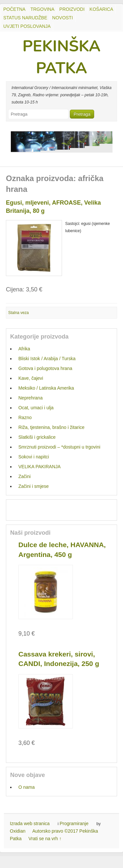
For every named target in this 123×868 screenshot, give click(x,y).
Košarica (101, 9)
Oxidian (18, 831)
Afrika (24, 349)
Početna (14, 9)
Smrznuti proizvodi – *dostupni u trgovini (59, 447)
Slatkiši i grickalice (37, 437)
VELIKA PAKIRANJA (40, 467)
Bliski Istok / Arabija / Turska (47, 359)
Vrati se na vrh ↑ (45, 839)
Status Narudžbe (25, 18)
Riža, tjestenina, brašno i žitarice (51, 427)
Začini (24, 476)
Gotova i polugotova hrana (45, 368)
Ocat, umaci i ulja (36, 408)
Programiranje (74, 823)
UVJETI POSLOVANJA (27, 26)
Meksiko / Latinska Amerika (46, 388)
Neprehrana (31, 398)
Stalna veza (19, 313)
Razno (25, 417)
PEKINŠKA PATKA (61, 57)
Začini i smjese (34, 486)
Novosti (62, 18)
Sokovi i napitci (34, 457)
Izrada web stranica (30, 823)
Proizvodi (72, 9)
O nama (27, 787)
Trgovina (42, 9)
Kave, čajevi (31, 378)
